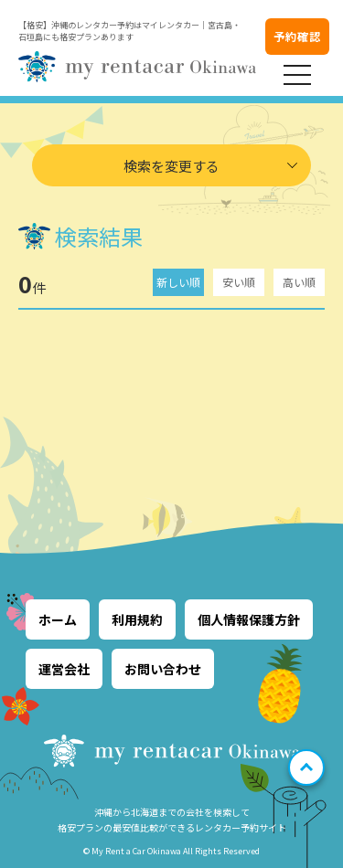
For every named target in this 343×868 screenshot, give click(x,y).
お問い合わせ (163, 669)
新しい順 (178, 282)
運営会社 (64, 669)
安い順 (239, 282)
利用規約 (137, 619)
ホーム (58, 619)
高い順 (299, 282)
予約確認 (297, 36)
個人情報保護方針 (249, 619)
